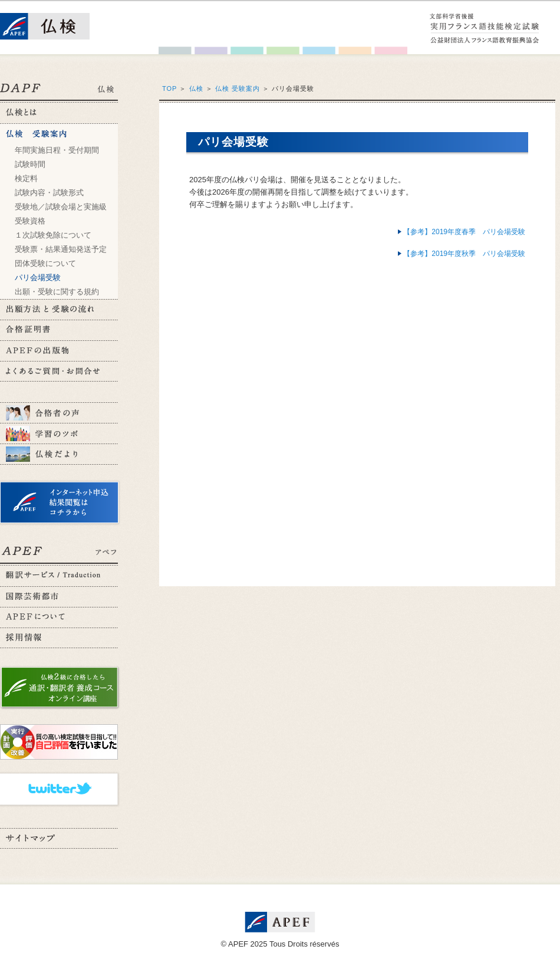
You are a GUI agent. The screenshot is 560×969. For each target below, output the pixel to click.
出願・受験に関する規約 (57, 292)
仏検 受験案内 (238, 88)
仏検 (196, 88)
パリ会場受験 (38, 277)
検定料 (26, 178)
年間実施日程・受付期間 (57, 150)
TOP (169, 88)
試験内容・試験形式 (49, 193)
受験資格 (30, 221)
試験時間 (30, 164)
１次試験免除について (53, 235)
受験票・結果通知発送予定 (61, 249)
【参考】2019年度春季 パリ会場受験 (464, 232)
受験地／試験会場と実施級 (61, 207)
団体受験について (45, 263)
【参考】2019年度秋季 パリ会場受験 (464, 254)
